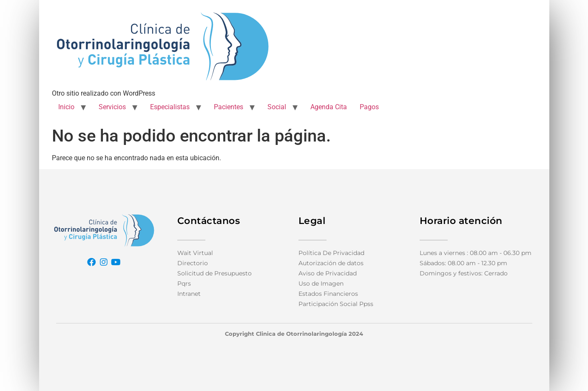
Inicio (66, 107)
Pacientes (229, 107)
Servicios (112, 107)
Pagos (369, 107)
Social (277, 107)
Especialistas (170, 107)
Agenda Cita (329, 107)
